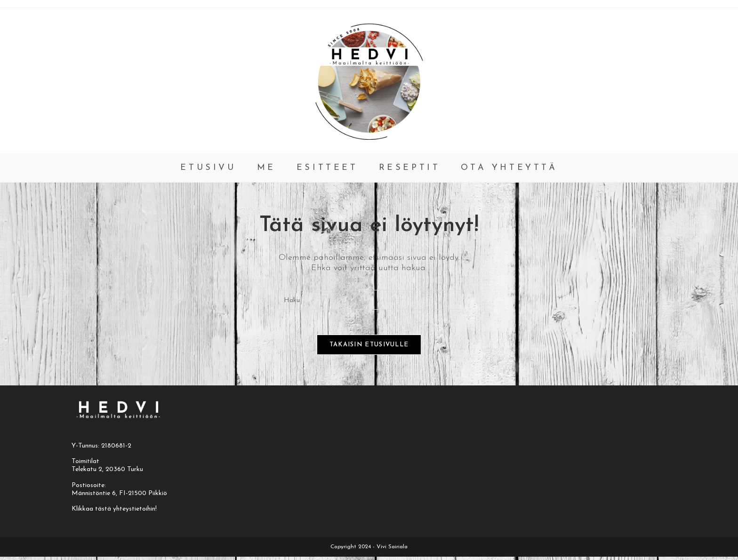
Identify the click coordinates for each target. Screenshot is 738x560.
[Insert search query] (369, 300)
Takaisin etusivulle (369, 348)
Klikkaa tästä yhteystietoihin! (114, 512)
